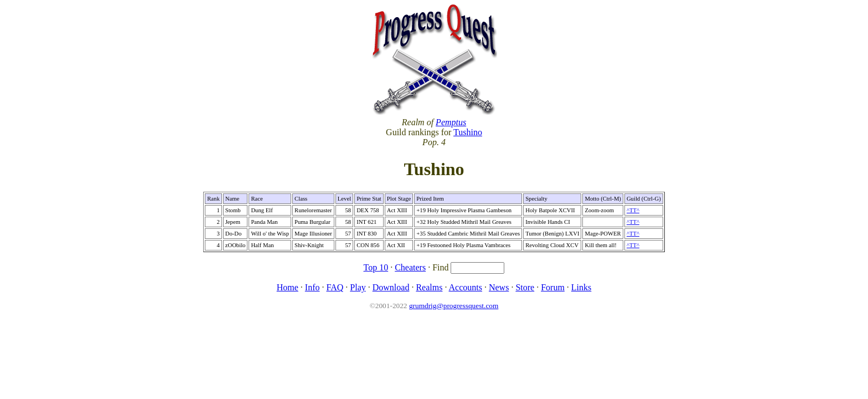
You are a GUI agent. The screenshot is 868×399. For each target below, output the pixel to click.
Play (358, 287)
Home (288, 287)
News (499, 287)
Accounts (466, 287)
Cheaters (410, 267)
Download (391, 287)
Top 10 (376, 267)
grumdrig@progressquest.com (454, 306)
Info (312, 287)
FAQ (335, 287)
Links (581, 287)
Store (525, 287)
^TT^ (633, 210)
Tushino (468, 132)
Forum (553, 287)
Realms (429, 287)
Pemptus (451, 122)
